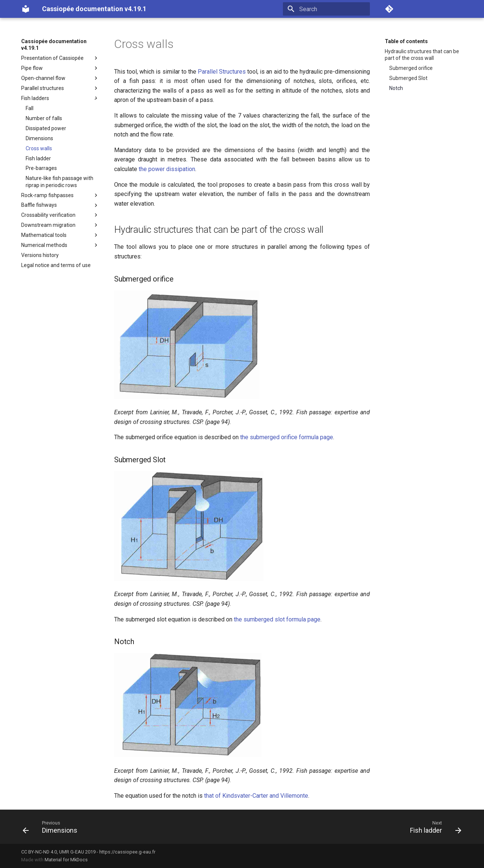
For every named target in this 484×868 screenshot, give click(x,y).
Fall (30, 108)
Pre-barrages (41, 168)
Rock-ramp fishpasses (60, 195)
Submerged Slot (408, 78)
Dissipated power (46, 128)
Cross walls (39, 148)
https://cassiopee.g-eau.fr (127, 852)
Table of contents (406, 41)
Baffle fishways (60, 205)
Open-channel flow (60, 78)
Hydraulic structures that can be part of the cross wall (422, 55)
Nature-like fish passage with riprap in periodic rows (59, 181)
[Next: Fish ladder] (433, 827)
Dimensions (39, 138)
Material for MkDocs (66, 860)
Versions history (40, 255)
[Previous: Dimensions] (52, 827)
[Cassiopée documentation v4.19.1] (26, 9)
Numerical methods (60, 245)
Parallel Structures (222, 72)
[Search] (326, 9)
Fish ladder (38, 158)
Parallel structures (60, 88)
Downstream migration (60, 225)
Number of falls (44, 118)
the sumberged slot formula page (277, 619)
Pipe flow (60, 68)
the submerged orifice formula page (287, 437)
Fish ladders (60, 98)
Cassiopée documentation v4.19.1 (54, 45)
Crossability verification (60, 215)
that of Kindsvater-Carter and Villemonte (256, 796)
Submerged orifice (411, 68)
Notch (396, 88)
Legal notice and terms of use (56, 265)
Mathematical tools (60, 235)
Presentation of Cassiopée (60, 58)
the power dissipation (167, 169)
